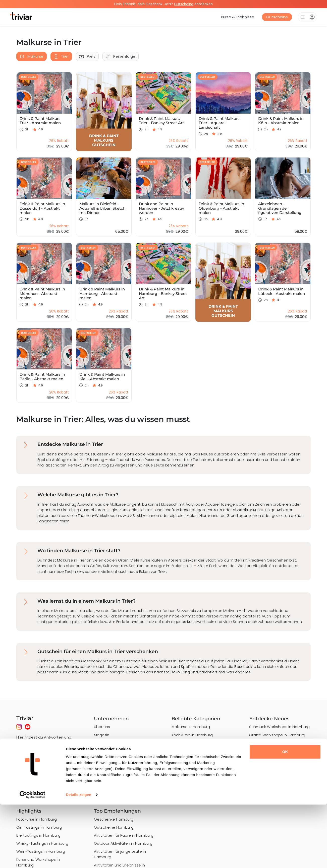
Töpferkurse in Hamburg (194, 759)
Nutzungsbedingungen (115, 783)
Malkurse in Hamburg (191, 727)
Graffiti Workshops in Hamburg (277, 735)
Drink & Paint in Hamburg (271, 765)
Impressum (104, 775)
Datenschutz (106, 767)
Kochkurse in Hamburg (192, 735)
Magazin (102, 735)
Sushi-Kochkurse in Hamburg (198, 743)
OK (285, 815)
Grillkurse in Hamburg (268, 743)
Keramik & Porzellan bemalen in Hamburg (200, 794)
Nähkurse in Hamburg (191, 775)
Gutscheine (277, 17)
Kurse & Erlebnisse (238, 17)
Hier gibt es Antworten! (37, 763)
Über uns (102, 727)
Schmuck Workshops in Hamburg (279, 727)
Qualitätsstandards (112, 759)
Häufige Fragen (108, 743)
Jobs (98, 751)
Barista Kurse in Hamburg (195, 751)
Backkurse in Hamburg (192, 783)
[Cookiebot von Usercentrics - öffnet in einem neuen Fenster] (33, 858)
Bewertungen (106, 791)
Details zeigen (78, 858)
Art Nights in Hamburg (269, 773)
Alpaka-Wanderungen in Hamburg (272, 754)
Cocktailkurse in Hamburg (195, 767)
